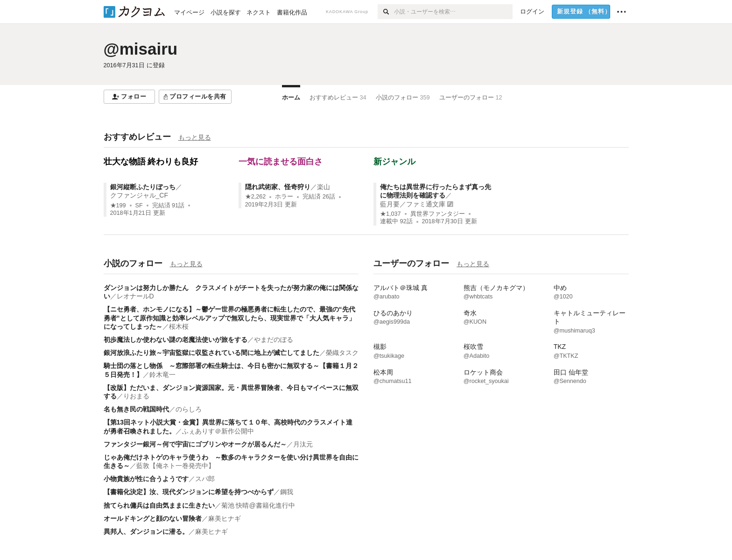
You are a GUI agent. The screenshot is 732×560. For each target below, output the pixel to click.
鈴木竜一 (162, 375)
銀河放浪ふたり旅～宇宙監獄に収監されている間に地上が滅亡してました (211, 353)
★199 (118, 206)
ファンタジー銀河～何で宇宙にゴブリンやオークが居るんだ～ (195, 444)
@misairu (141, 49)
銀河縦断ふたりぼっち (143, 187)
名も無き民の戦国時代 (136, 409)
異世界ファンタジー (438, 214)
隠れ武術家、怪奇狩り (278, 187)
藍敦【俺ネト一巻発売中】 (176, 466)
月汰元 (303, 444)
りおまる (136, 396)
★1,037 (391, 214)
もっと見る (195, 137)
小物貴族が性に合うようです (146, 479)
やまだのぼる (274, 340)
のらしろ (189, 409)
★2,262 (256, 197)
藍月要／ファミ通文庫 (413, 204)
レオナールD (135, 296)
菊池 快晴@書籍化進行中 (258, 505)
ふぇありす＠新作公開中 (218, 431)
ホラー (284, 197)
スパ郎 (205, 479)
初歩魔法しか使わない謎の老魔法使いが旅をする (176, 340)
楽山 (324, 187)
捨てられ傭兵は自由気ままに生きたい (159, 505)
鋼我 (287, 492)
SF (139, 206)
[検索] (386, 12)
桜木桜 (179, 326)
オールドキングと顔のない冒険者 (153, 518)
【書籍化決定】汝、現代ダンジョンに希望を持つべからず (189, 492)
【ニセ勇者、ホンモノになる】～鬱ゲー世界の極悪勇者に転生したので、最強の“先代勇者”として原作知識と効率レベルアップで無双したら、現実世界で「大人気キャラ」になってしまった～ (229, 318)
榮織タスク (342, 353)
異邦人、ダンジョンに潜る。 (146, 532)
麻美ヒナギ (225, 518)
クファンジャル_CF (139, 195)
